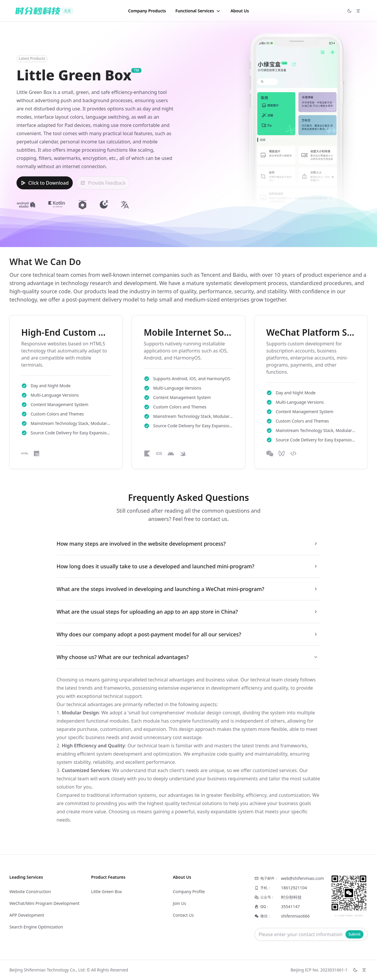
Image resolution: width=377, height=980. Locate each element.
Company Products (147, 11)
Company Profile (189, 892)
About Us (240, 11)
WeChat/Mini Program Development (44, 903)
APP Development (27, 915)
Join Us (180, 903)
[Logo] (44, 11)
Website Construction (30, 892)
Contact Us (183, 915)
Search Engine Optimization (36, 927)
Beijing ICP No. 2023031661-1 (319, 970)
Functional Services (198, 11)
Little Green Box (106, 892)
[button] (198, 11)
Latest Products (32, 58)
